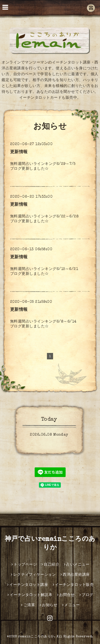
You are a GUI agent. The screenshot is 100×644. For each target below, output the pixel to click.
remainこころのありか (36, 637)
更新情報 (19, 152)
